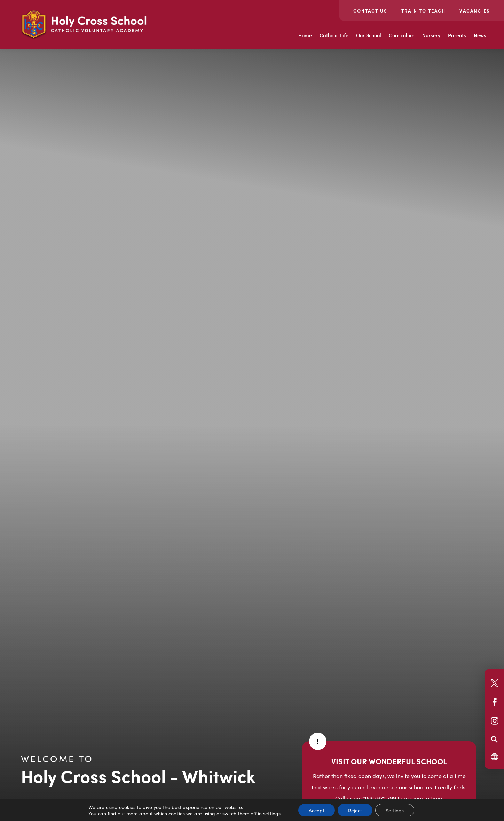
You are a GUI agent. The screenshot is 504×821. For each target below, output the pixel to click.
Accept (317, 810)
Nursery (431, 35)
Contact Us (370, 11)
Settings (395, 810)
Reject (355, 810)
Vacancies (475, 11)
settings (272, 813)
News (480, 35)
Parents (457, 35)
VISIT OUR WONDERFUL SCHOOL (389, 761)
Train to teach (423, 11)
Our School (369, 35)
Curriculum (402, 35)
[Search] (494, 739)
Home (305, 35)
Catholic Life (334, 35)
